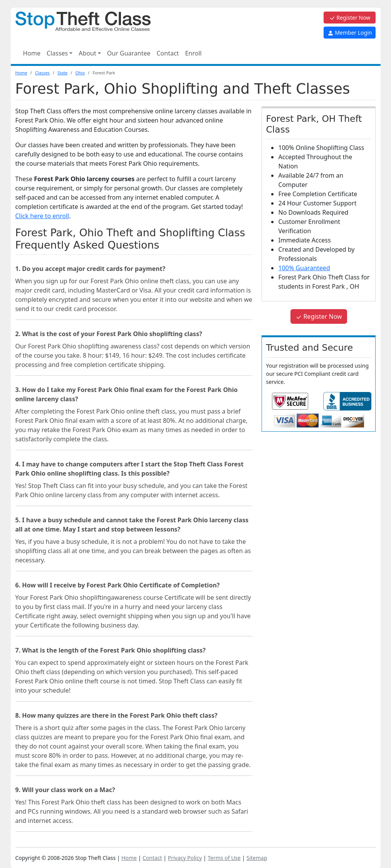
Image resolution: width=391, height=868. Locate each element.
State (62, 73)
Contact (168, 53)
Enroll (193, 53)
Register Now (350, 18)
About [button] (87, 53)
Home (32, 53)
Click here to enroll (42, 216)
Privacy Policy (185, 858)
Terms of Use (224, 858)
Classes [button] (57, 53)
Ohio (80, 73)
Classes (42, 73)
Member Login (350, 33)
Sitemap (257, 858)
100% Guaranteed (304, 268)
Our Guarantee (129, 53)
